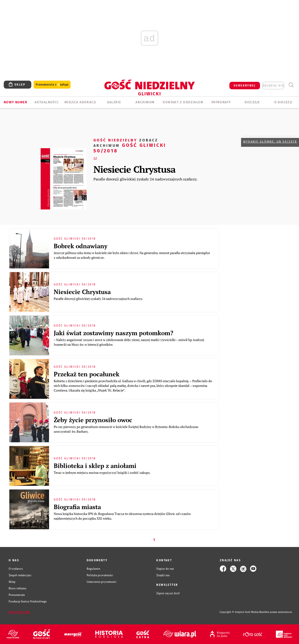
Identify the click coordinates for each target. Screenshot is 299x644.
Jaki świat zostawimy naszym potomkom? (114, 333)
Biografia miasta (77, 507)
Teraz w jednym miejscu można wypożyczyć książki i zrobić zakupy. (103, 473)
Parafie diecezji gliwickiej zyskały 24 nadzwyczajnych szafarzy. (145, 179)
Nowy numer (16, 102)
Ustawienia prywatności (102, 582)
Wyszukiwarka (291, 85)
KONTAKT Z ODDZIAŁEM (183, 102)
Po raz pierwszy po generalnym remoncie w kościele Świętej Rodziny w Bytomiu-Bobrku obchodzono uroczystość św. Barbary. (126, 429)
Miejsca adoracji (80, 102)
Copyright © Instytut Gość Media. (239, 612)
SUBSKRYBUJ (245, 86)
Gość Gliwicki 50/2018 (130, 145)
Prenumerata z (52, 85)
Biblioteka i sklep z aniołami (95, 466)
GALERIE (114, 102)
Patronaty (221, 102)
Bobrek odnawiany (81, 246)
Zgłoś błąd (19, 612)
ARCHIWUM (145, 102)
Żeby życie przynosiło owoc (93, 420)
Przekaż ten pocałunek (87, 374)
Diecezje (252, 102)
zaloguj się (273, 86)
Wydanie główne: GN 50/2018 (270, 142)
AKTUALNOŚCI (46, 102)
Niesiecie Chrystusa (134, 169)
